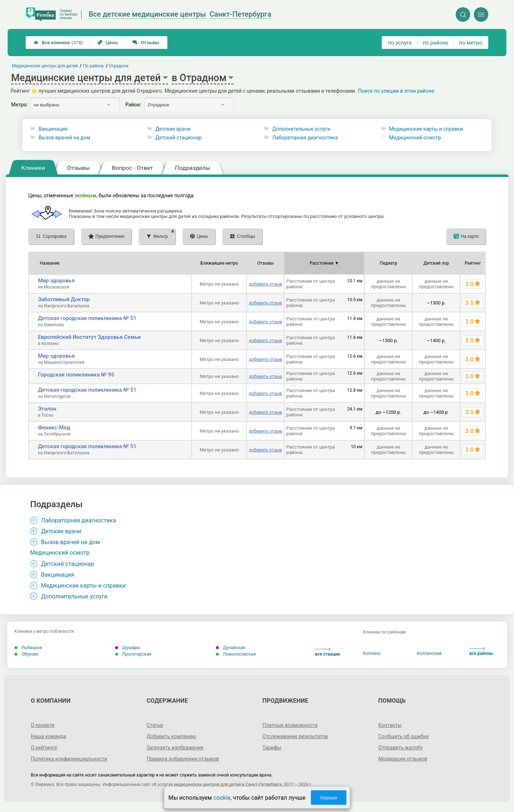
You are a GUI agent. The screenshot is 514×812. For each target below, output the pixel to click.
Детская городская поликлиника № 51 (87, 318)
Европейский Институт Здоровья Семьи (89, 337)
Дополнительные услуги (301, 129)
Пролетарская (133, 654)
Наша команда (49, 736)
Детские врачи (173, 129)
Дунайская (231, 648)
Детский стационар (179, 138)
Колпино (372, 653)
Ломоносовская (236, 654)
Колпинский (429, 653)
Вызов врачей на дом (64, 138)
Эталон (47, 409)
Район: (133, 105)
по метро (471, 43)
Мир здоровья (56, 281)
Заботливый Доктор (64, 299)
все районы (481, 651)
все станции (328, 652)
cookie (222, 798)
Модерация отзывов (403, 759)
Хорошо (329, 798)
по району (435, 43)
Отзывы (146, 43)
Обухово (27, 654)
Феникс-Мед (54, 428)
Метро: (20, 105)
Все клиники (58, 43)
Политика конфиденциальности (69, 759)
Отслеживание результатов (295, 736)
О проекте (43, 725)
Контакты (390, 725)
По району (93, 66)
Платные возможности (290, 725)
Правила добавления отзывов (183, 759)
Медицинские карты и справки (426, 129)
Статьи (155, 725)
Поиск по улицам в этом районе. (397, 91)
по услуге (400, 43)
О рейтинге (44, 748)
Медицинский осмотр (415, 138)
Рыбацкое (28, 648)
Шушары (128, 648)
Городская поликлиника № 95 (76, 375)
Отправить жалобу (400, 748)
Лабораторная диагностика (305, 138)
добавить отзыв (265, 284)
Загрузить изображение (175, 748)
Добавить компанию (172, 736)
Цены (108, 43)
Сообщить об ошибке (403, 736)
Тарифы (272, 748)
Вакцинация (53, 129)
